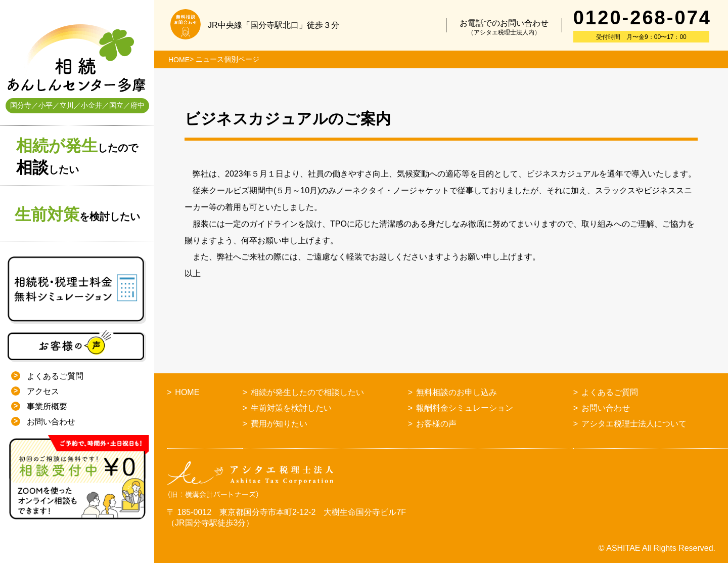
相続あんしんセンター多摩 (77, 58)
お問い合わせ (51, 422)
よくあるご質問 (55, 376)
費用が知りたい (279, 424)
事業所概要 (47, 406)
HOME (179, 60)
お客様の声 (436, 424)
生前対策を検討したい (291, 408)
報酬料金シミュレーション (465, 408)
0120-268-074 (642, 18)
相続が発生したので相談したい (307, 392)
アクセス (43, 391)
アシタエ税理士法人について (634, 424)
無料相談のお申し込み (457, 392)
